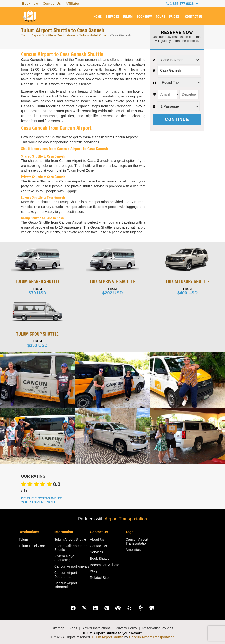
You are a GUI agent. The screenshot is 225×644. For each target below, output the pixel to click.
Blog (93, 571)
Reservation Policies (158, 628)
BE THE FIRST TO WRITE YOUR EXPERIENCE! (42, 500)
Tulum (23, 539)
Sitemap (58, 628)
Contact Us (52, 4)
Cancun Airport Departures (66, 575)
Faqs (73, 628)
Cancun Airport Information (66, 585)
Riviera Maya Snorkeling (64, 558)
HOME (98, 17)
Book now (30, 4)
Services (97, 552)
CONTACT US (194, 17)
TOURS (160, 17)
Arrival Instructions (96, 628)
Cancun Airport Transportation (137, 541)
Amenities (133, 550)
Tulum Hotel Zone (93, 35)
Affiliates (73, 4)
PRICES (174, 17)
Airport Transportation (126, 519)
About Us (97, 539)
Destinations (66, 35)
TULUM (128, 17)
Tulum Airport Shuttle (37, 35)
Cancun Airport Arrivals (72, 566)
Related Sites (100, 578)
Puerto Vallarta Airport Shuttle (71, 548)
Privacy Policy (126, 628)
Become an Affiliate (105, 565)
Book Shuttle (100, 559)
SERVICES (112, 17)
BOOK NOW (144, 17)
